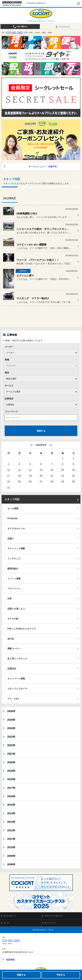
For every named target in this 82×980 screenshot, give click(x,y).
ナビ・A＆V (13, 699)
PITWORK (13, 518)
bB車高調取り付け (27, 214)
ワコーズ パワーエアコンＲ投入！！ (38, 260)
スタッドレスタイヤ (17, 689)
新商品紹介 (13, 569)
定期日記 (12, 669)
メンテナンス (14, 559)
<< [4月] (31, 445)
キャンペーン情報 (16, 679)
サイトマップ (50, 923)
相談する (21, 975)
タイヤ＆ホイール (16, 528)
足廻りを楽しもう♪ (17, 609)
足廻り (11, 539)
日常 (10, 599)
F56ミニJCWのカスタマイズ (22, 629)
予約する (61, 975)
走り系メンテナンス (17, 659)
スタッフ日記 (12, 499)
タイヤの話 (13, 619)
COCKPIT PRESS (36, 3)
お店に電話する (20, 27)
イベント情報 (14, 579)
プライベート (14, 589)
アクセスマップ (62, 26)
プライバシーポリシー (54, 916)
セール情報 (13, 508)
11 (19, 470)
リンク (6, 923)
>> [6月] (51, 445)
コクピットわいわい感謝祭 (32, 245)
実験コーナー (14, 649)
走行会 (11, 639)
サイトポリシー (10, 916)
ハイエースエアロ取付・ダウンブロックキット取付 (45, 229)
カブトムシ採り (25, 276)
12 (30, 470)
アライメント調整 (16, 549)
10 (8, 470)
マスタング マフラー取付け (33, 298)
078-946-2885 (14, 33)
